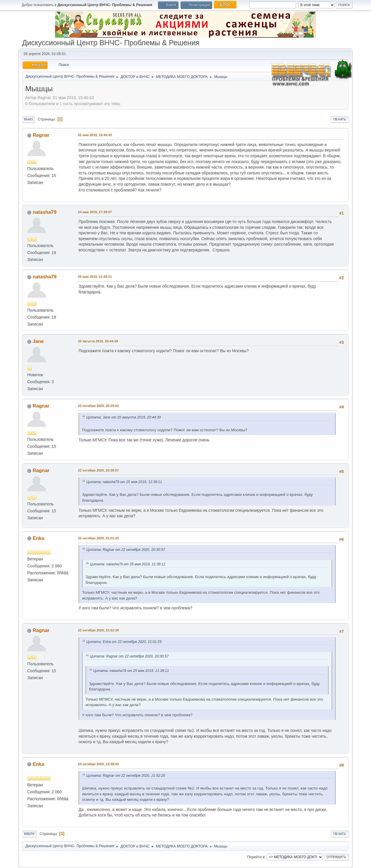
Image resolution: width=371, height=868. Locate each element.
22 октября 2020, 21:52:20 (98, 630)
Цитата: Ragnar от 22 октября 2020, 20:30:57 (126, 550)
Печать (340, 119)
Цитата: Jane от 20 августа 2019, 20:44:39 (124, 417)
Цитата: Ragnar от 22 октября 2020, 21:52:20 (126, 776)
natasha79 (45, 212)
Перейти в (256, 857)
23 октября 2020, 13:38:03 (98, 764)
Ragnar (41, 135)
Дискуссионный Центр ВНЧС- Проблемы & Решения (111, 43)
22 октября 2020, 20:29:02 (98, 406)
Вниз (28, 119)
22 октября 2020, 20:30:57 (98, 470)
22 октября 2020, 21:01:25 (98, 538)
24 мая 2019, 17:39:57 (95, 212)
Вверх (29, 834)
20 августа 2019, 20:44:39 (98, 341)
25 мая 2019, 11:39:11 (95, 277)
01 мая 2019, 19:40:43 (95, 135)
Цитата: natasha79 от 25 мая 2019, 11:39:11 (124, 482)
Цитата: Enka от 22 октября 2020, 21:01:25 (124, 642)
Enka (39, 538)
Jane (38, 341)
